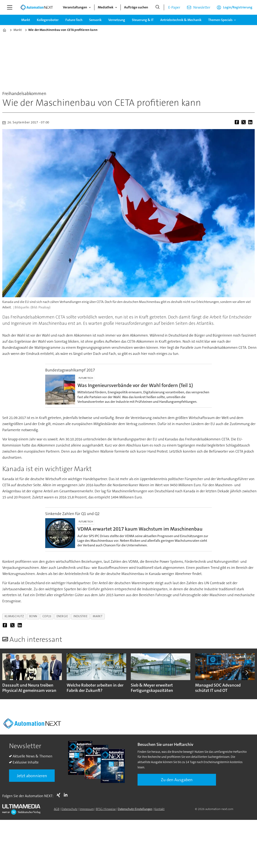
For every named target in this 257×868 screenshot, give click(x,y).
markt (98, 616)
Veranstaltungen (75, 7)
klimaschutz (14, 616)
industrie (81, 616)
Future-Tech (74, 20)
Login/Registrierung (238, 7)
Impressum (87, 809)
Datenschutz (69, 809)
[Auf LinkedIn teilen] (251, 123)
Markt (26, 20)
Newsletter (202, 7)
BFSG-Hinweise (106, 809)
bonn (33, 616)
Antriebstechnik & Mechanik (181, 20)
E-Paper (174, 7)
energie (62, 616)
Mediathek (106, 7)
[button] (246, 673)
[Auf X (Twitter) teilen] (244, 123)
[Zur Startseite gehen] (37, 7)
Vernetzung (117, 20)
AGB (57, 809)
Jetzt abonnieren (32, 776)
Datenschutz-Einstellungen (135, 809)
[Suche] (158, 7)
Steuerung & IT (143, 20)
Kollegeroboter (48, 20)
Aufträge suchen (136, 7)
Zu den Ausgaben (177, 780)
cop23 (47, 616)
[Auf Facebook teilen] (238, 123)
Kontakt (159, 809)
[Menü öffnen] (10, 7)
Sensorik (95, 20)
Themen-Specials (220, 20)
